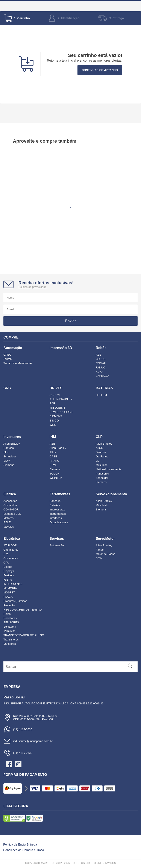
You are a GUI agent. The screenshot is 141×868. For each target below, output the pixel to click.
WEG (53, 425)
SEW (7, 461)
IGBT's (8, 580)
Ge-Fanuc (102, 456)
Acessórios (10, 501)
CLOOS (101, 359)
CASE (53, 456)
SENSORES (11, 622)
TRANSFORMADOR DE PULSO (24, 635)
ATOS (99, 448)
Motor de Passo (105, 554)
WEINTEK (56, 478)
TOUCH (55, 474)
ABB (99, 355)
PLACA (8, 597)
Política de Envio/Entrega (20, 844)
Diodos (8, 567)
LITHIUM (101, 395)
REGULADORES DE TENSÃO (23, 610)
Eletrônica (12, 539)
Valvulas (9, 527)
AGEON (55, 395)
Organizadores (59, 522)
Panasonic (102, 474)
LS (97, 461)
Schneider (10, 456)
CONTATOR (11, 509)
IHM (53, 437)
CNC (7, 388)
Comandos (10, 505)
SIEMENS (56, 416)
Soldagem (10, 627)
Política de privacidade (33, 287)
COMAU (101, 363)
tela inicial (69, 60)
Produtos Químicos (15, 601)
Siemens (9, 465)
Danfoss (9, 448)
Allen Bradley (12, 444)
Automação (13, 348)
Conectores (11, 558)
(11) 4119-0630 (18, 729)
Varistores (10, 644)
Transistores (11, 640)
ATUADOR (10, 545)
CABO (7, 355)
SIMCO (54, 421)
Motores (8, 518)
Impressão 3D (61, 348)
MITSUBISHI (58, 408)
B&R (52, 403)
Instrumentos (58, 514)
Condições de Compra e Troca (24, 850)
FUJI (6, 452)
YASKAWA (102, 376)
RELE (7, 522)
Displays (9, 571)
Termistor (9, 631)
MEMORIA (10, 588)
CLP (99, 437)
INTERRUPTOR (14, 584)
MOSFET (9, 592)
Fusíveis (9, 575)
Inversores (12, 437)
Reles (7, 614)
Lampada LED (12, 514)
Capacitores (11, 550)
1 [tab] (71, 208)
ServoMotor (105, 539)
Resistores (10, 618)
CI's (6, 554)
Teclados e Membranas (18, 363)
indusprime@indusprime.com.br (28, 741)
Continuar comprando (100, 70)
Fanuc (100, 550)
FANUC (100, 367)
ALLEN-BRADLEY (61, 399)
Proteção (9, 605)
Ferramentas (60, 494)
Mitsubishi (102, 465)
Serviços (57, 539)
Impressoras (57, 509)
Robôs (101, 348)
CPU (6, 563)
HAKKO (55, 461)
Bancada (55, 501)
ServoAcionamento (111, 494)
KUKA (99, 372)
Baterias (55, 505)
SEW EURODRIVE (61, 412)
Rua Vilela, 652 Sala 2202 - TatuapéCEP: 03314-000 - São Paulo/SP (31, 718)
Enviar (70, 321)
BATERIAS (104, 388)
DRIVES (56, 388)
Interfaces (56, 518)
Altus (53, 452)
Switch (8, 359)
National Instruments (108, 469)
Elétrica (10, 494)
